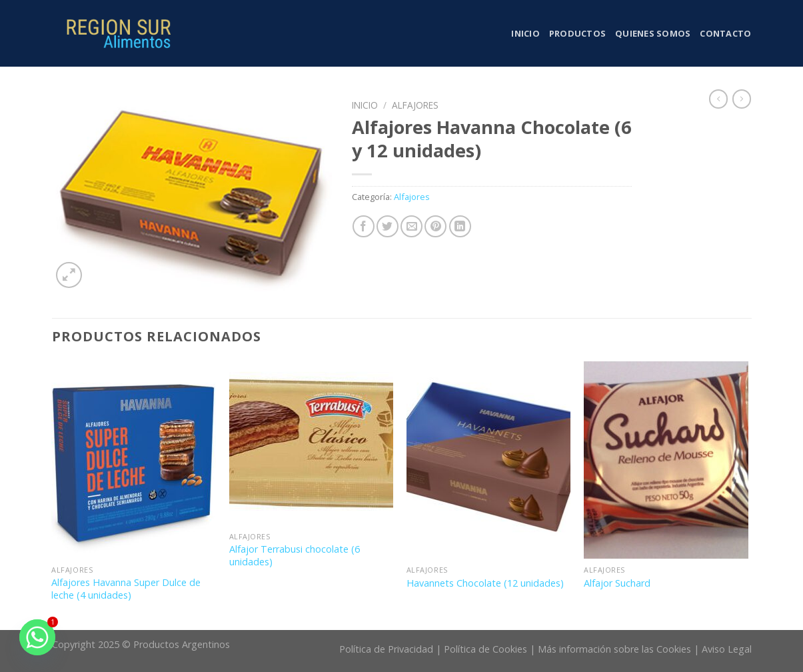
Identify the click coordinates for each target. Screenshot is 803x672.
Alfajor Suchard (617, 583)
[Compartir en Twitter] (388, 226)
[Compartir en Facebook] (364, 226)
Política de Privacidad (386, 649)
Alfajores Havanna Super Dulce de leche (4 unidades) (126, 589)
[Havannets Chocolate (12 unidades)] (489, 460)
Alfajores (415, 105)
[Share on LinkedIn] (460, 226)
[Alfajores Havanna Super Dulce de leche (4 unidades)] (134, 460)
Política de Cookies (485, 649)
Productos (577, 33)
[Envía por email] (411, 226)
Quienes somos (653, 33)
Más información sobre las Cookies (614, 649)
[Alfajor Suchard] (666, 460)
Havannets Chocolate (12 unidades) (485, 583)
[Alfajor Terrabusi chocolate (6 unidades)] (312, 443)
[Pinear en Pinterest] (435, 226)
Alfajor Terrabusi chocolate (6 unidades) (295, 556)
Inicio (525, 33)
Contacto (725, 33)
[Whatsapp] (37, 637)
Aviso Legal (727, 649)
